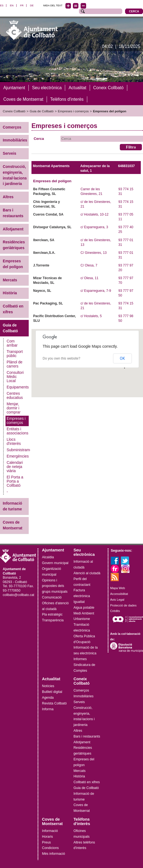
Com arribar (12, 343)
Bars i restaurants (13, 213)
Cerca (39, 138)
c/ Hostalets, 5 (91, 316)
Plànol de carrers (14, 364)
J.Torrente (41, 265)
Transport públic (15, 354)
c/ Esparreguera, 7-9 (96, 291)
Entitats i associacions (18, 431)
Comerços (12, 127)
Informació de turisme (12, 506)
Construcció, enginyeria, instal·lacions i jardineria (15, 175)
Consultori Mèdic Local (15, 377)
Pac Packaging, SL (48, 303)
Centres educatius (15, 396)
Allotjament (13, 229)
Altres (8, 197)
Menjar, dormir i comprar (14, 408)
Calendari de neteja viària (15, 467)
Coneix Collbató (14, 111)
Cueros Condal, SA (48, 214)
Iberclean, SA (44, 240)
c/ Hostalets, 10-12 (95, 214)
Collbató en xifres (13, 309)
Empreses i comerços (73, 111)
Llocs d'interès (14, 442)
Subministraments (18, 450)
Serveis (10, 153)
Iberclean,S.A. (44, 252)
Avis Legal (117, 599)
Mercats (10, 280)
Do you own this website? (61, 358)
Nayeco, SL (42, 291)
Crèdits (115, 611)
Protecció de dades (123, 605)
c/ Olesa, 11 (90, 278)
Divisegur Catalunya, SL (52, 227)
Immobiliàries (15, 140)
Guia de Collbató (42, 111)
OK (122, 358)
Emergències (18, 456)
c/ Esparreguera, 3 (94, 227)
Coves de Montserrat (13, 525)
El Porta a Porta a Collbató (15, 481)
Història (10, 293)
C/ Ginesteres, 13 (94, 252)
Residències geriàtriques (14, 245)
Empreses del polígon (110, 111)
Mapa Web (118, 588)
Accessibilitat (119, 594)
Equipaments (18, 387)
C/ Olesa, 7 (89, 265)
